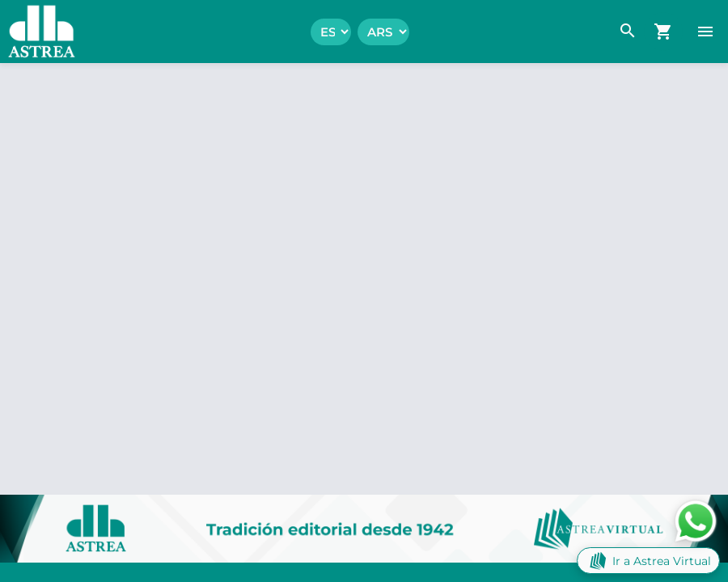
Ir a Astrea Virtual (648, 561)
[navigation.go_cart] (663, 32)
